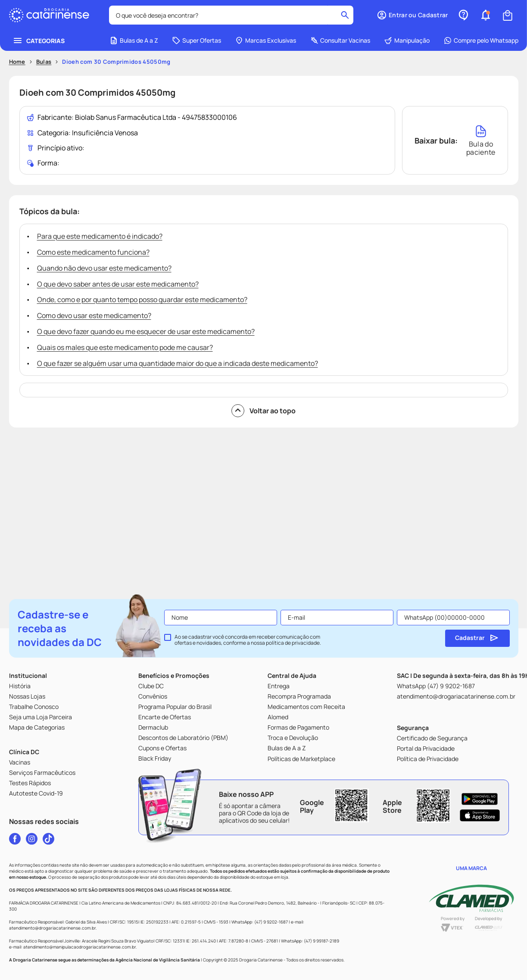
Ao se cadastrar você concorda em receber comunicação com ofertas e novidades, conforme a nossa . (248, 640)
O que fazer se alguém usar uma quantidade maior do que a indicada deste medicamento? (178, 363)
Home (17, 62)
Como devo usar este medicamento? (94, 315)
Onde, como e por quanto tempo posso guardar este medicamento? (142, 300)
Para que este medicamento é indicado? (100, 236)
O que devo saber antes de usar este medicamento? (118, 284)
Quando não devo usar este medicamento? (104, 268)
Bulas (44, 62)
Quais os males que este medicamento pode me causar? (125, 347)
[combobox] (231, 15)
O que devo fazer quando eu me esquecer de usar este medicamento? (146, 331)
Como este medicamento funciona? (93, 252)
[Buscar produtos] (345, 15)
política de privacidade (293, 643)
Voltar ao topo (263, 411)
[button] (412, 15)
